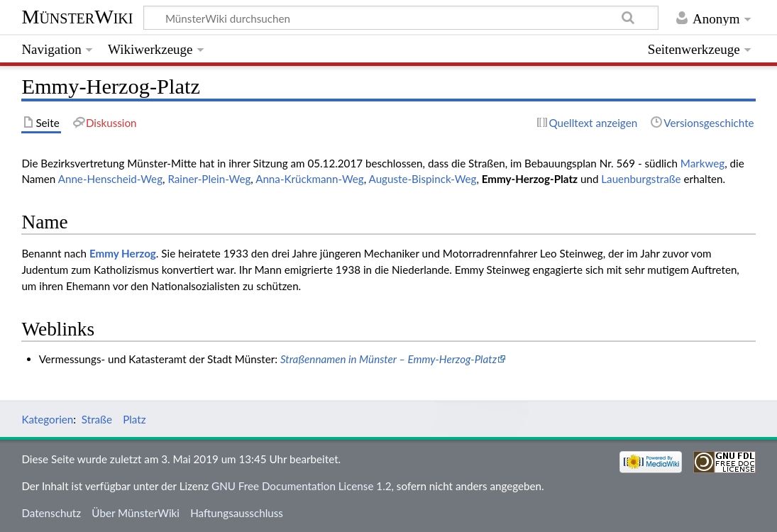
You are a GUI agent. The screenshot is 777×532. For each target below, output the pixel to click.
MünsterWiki (77, 17)
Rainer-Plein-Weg (209, 179)
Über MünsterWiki (136, 513)
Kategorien (47, 419)
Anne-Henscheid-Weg (110, 179)
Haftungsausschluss (237, 513)
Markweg (702, 163)
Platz (134, 419)
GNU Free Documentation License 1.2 (301, 486)
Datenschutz (51, 513)
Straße (97, 419)
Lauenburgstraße (641, 179)
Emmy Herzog (123, 253)
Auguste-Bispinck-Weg (423, 179)
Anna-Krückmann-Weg (310, 179)
